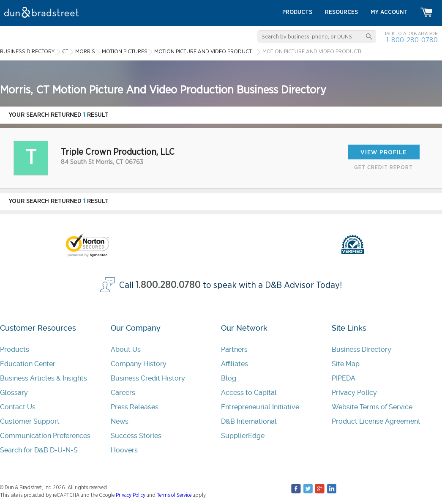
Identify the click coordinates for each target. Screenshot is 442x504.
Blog (229, 378)
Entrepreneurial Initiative (260, 407)
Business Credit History (148, 378)
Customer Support (30, 421)
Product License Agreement (376, 421)
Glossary (14, 393)
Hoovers (124, 450)
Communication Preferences (45, 436)
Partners (234, 349)
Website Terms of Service (372, 407)
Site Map (346, 364)
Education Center (28, 364)
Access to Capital (249, 393)
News (120, 421)
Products (15, 349)
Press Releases (135, 407)
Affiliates (235, 364)
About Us (126, 349)
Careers (123, 393)
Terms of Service (174, 495)
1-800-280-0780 (412, 40)
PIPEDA (344, 378)
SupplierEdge (243, 436)
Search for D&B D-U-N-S (39, 450)
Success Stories (136, 436)
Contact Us (18, 407)
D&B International (249, 421)
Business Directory (362, 349)
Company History (139, 364)
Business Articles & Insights (44, 378)
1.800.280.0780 (168, 285)
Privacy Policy (354, 393)
